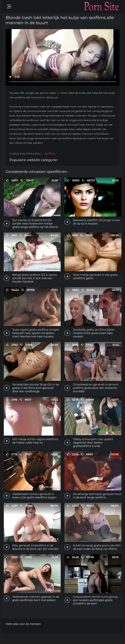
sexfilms (50, 154)
